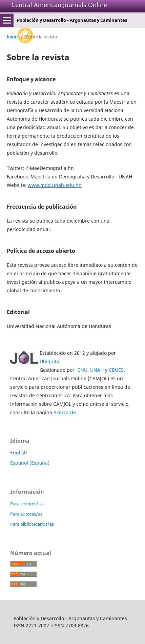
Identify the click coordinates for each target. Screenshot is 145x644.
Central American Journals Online (59, 5)
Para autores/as (26, 514)
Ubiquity (49, 361)
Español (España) (30, 463)
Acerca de (65, 412)
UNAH (97, 370)
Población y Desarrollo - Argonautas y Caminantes (72, 20)
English (19, 452)
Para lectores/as (26, 504)
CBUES (116, 370)
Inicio (12, 37)
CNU (82, 370)
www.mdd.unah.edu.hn (55, 185)
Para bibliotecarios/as (32, 524)
